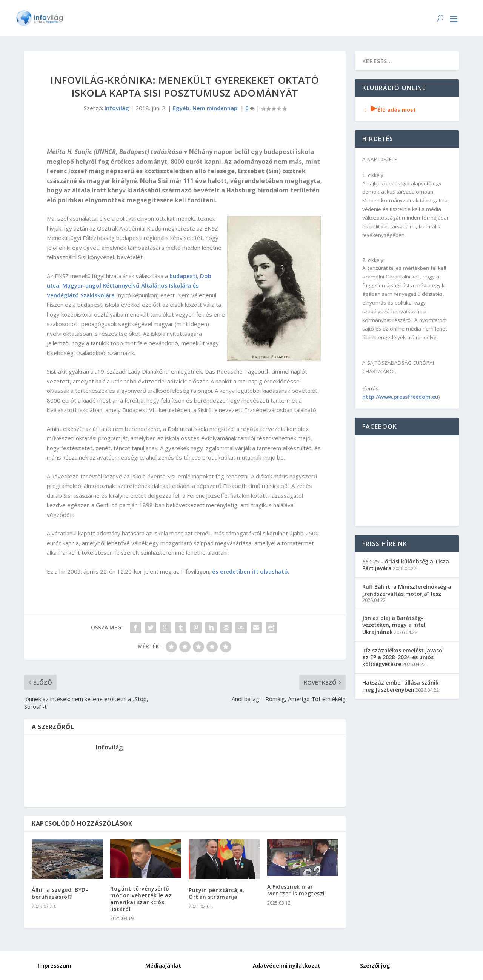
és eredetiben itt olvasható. (251, 571)
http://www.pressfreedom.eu (400, 397)
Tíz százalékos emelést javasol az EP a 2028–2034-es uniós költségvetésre (403, 657)
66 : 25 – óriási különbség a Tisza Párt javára (406, 565)
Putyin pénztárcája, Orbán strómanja (217, 893)
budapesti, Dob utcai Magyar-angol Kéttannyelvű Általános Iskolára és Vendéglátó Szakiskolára (129, 285)
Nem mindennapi (216, 108)
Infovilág (117, 108)
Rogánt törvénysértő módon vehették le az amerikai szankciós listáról (141, 899)
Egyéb (181, 108)
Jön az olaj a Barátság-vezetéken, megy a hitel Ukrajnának (394, 625)
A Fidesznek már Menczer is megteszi (296, 890)
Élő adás (389, 110)
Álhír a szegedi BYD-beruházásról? (60, 893)
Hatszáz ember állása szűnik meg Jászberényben (400, 686)
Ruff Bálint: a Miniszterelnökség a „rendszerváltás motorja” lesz (407, 590)
